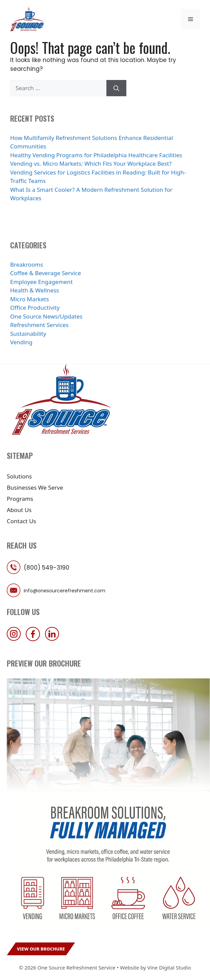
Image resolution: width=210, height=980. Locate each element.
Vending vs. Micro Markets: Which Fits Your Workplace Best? (91, 164)
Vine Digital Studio (169, 967)
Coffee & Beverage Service (46, 273)
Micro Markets (29, 299)
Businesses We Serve (35, 487)
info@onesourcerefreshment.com (65, 591)
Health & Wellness (35, 290)
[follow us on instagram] (16, 639)
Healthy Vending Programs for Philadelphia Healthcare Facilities (96, 155)
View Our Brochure (41, 949)
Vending (21, 342)
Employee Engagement (41, 282)
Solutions (19, 476)
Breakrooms (27, 264)
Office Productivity (35, 308)
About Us (19, 510)
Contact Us (22, 521)
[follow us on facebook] (35, 639)
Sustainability (28, 334)
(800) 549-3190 (47, 568)
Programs (20, 499)
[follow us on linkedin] (54, 639)
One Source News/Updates (46, 316)
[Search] (116, 88)
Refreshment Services (39, 325)
